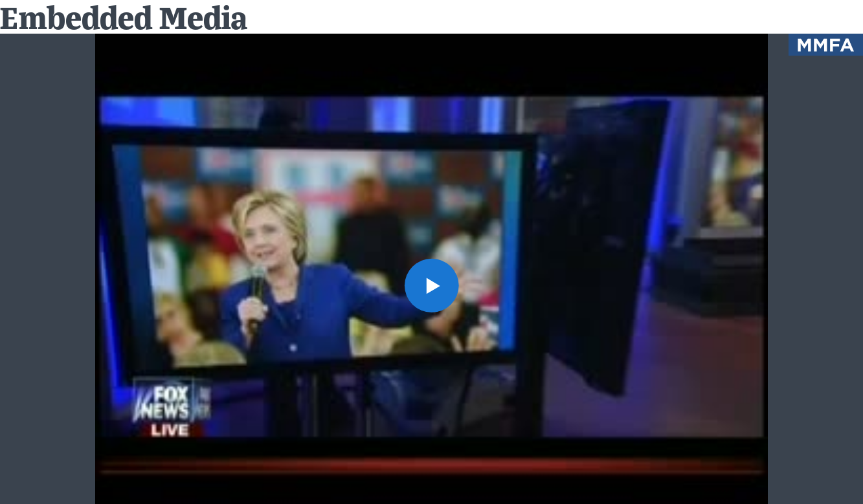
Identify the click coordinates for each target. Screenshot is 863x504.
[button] (431, 285)
